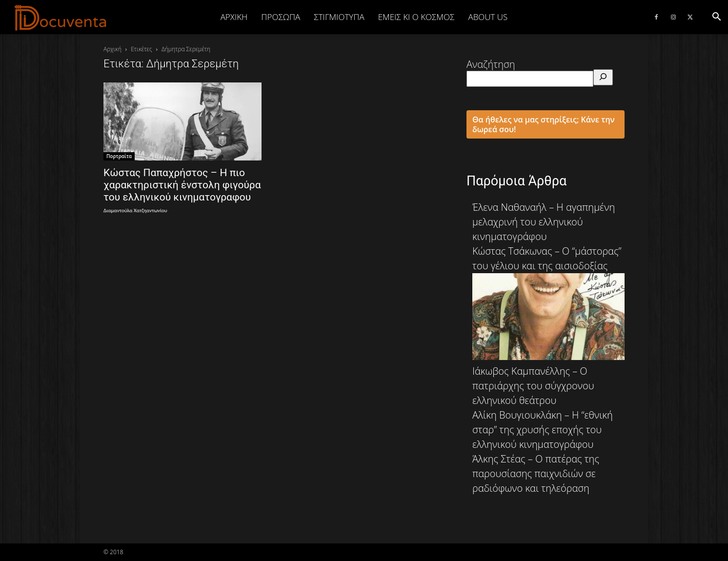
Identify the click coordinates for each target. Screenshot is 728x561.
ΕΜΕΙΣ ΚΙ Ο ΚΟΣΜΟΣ (416, 17)
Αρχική (234, 17)
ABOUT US (488, 17)
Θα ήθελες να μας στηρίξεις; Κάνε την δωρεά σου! (544, 124)
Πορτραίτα (119, 156)
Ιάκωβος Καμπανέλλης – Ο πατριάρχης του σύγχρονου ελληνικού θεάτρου (533, 386)
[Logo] (61, 18)
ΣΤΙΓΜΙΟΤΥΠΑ (339, 17)
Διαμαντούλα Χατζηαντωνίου (135, 210)
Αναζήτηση (491, 64)
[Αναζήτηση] (603, 77)
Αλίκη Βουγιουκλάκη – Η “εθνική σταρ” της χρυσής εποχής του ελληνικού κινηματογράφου (543, 430)
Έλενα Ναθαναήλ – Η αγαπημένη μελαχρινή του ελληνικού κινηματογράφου (544, 222)
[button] (716, 17)
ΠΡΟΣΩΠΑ (281, 17)
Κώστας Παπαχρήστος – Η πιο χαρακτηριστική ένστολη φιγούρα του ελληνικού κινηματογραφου (182, 185)
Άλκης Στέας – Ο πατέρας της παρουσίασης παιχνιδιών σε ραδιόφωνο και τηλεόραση (536, 473)
